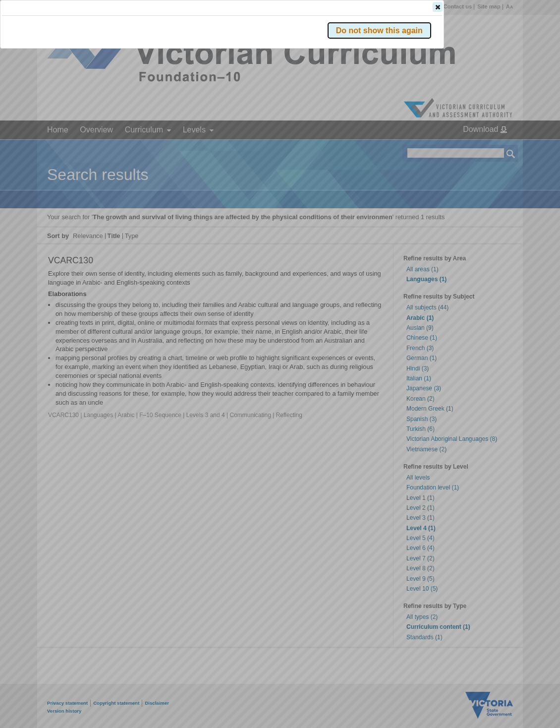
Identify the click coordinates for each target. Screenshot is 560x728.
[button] (494, 148)
